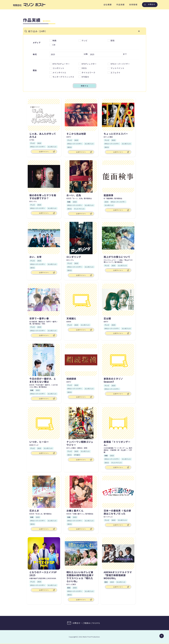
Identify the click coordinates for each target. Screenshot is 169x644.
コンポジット (52, 521)
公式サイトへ (44, 529)
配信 (69, 588)
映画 (32, 517)
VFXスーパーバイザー (38, 521)
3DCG (32, 525)
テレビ (107, 520)
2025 (38, 517)
